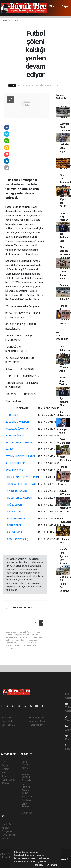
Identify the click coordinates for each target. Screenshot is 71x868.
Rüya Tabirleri (9, 835)
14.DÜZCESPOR (14, 505)
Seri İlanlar (27, 800)
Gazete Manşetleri (27, 811)
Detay (39, 865)
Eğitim (5, 773)
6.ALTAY (10, 449)
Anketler (6, 828)
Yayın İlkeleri (8, 721)
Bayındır (6, 765)
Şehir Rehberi (26, 805)
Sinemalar (27, 797)
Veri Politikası (8, 725)
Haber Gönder (36, 725)
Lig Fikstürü (26, 785)
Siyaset (5, 769)
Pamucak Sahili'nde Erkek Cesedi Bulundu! (65, 292)
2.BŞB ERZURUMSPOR (17, 422)
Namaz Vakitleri (26, 776)
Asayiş (5, 776)
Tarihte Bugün (25, 792)
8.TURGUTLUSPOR (15, 463)
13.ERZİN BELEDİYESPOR (19, 498)
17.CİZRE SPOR (14, 525)
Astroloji (6, 839)
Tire (52, 6)
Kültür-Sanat (8, 780)
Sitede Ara (7, 824)
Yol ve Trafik (25, 769)
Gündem (6, 783)
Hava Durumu (26, 763)
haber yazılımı (7, 861)
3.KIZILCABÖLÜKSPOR (17, 429)
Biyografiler (8, 831)
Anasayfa (7, 21)
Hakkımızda (8, 718)
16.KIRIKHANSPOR (15, 519)
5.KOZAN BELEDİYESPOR (19, 443)
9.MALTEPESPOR (14, 470)
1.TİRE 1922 (12, 415)
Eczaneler (27, 780)
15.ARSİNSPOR (13, 512)
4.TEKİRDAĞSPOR (15, 436)
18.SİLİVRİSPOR (14, 532)
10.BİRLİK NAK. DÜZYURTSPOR (22, 477)
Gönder (42, 623)
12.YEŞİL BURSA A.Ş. (16, 491)
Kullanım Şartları (37, 718)
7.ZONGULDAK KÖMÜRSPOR (20, 456)
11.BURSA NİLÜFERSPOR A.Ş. (21, 484)
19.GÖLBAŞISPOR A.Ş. (17, 539)
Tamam (52, 865)
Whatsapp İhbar (37, 721)
